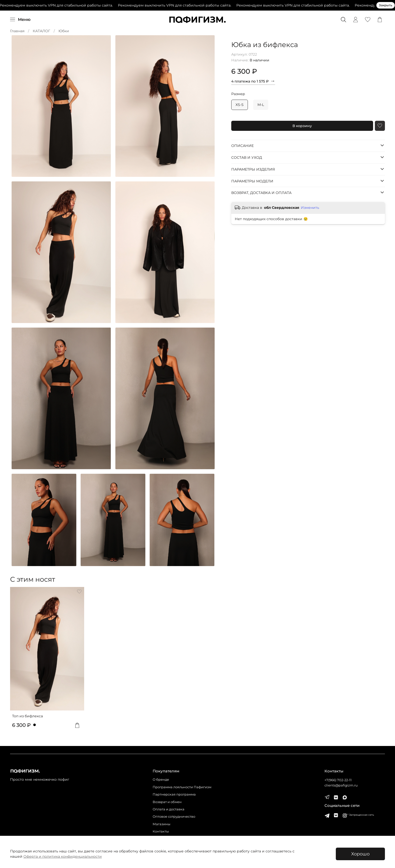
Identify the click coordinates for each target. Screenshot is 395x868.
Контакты (161, 831)
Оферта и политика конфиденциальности (63, 856)
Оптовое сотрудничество (174, 817)
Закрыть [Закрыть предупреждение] (386, 5)
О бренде (161, 780)
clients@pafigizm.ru (341, 785)
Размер (238, 94)
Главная (17, 31)
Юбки (64, 31)
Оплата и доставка (169, 809)
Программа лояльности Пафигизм (182, 787)
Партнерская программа (174, 794)
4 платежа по (253, 81)
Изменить (310, 208)
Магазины (161, 824)
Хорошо (360, 854)
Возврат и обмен (167, 802)
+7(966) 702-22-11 (338, 780)
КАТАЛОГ (41, 31)
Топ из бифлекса (27, 716)
